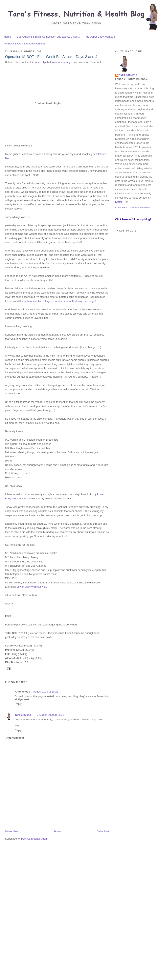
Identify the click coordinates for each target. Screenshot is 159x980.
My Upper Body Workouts (100, 37)
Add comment (15, 738)
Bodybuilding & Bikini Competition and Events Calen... (48, 37)
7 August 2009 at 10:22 (45, 692)
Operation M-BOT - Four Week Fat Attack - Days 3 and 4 (51, 57)
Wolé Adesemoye (62, 62)
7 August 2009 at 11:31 (50, 715)
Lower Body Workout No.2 (32, 587)
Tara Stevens (23, 715)
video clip (40, 62)
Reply (18, 704)
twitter (119, 202)
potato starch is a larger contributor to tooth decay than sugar (60, 301)
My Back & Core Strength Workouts (25, 44)
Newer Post (12, 831)
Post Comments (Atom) (35, 839)
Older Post (103, 831)
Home (8, 37)
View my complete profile (133, 208)
